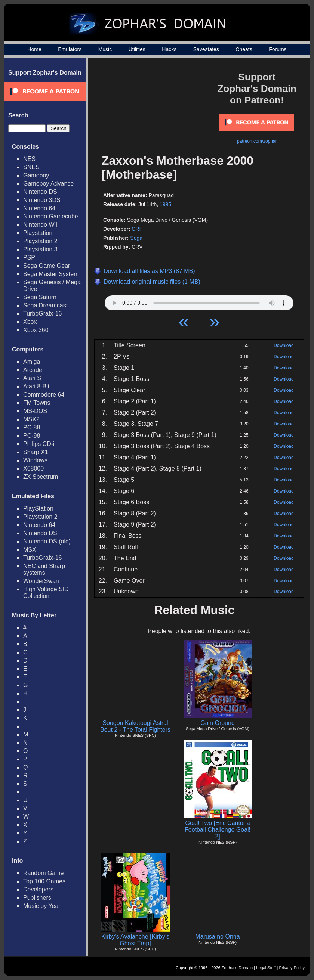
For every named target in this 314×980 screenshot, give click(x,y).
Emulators (70, 49)
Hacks (169, 49)
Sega (136, 238)
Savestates (206, 49)
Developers (38, 889)
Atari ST (34, 378)
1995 (165, 204)
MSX (30, 550)
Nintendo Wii (40, 225)
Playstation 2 (40, 241)
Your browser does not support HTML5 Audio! (199, 301)
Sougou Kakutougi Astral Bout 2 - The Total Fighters (135, 726)
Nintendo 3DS (42, 200)
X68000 (33, 469)
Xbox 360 (36, 330)
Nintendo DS (40, 192)
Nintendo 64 (39, 208)
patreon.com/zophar (257, 141)
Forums (278, 49)
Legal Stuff (266, 968)
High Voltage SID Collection (46, 593)
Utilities (137, 49)
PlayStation (38, 508)
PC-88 (32, 427)
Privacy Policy (292, 968)
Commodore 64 (44, 395)
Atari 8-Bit (36, 386)
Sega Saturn (40, 297)
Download (284, 345)
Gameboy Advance (48, 184)
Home (34, 49)
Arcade (33, 370)
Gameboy (36, 175)
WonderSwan (41, 581)
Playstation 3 (40, 249)
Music (105, 49)
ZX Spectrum (41, 477)
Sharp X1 (36, 452)
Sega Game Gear (47, 266)
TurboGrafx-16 (42, 314)
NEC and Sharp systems (44, 569)
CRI (136, 229)
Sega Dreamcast (45, 305)
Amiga (32, 362)
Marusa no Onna (217, 936)
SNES (31, 167)
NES (29, 159)
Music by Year (42, 906)
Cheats (244, 49)
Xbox (30, 322)
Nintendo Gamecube (51, 216)
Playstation (38, 233)
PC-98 (32, 436)
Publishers (37, 898)
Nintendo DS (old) (47, 541)
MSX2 (31, 419)
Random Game (44, 873)
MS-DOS (35, 411)
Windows (35, 460)
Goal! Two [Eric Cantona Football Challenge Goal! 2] (218, 830)
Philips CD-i (39, 444)
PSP (29, 258)
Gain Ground (218, 723)
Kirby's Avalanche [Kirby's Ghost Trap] (135, 940)
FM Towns (37, 403)
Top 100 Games (44, 881)
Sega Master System (51, 274)
